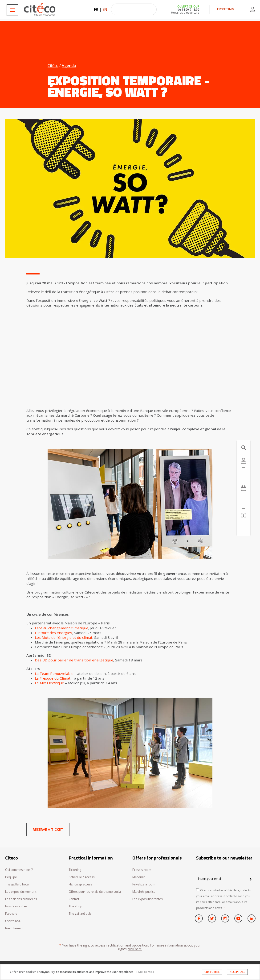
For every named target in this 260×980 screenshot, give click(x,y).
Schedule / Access (82, 877)
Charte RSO (13, 921)
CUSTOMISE (212, 972)
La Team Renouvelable (54, 673)
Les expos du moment (21, 892)
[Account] (244, 461)
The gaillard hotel (17, 884)
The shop (75, 906)
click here (135, 949)
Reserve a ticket (48, 829)
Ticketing (75, 870)
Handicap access (81, 884)
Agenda (69, 66)
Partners (11, 914)
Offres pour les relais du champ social (95, 892)
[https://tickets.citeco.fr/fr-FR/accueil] (244, 474)
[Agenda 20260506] (244, 488)
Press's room (142, 870)
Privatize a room (144, 884)
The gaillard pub (80, 914)
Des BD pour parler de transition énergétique (74, 660)
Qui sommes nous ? (19, 870)
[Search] (244, 502)
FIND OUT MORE (145, 972)
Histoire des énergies (53, 633)
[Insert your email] (224, 879)
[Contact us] (244, 529)
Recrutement (14, 928)
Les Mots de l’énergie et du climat (64, 637)
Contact (74, 899)
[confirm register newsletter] (250, 880)
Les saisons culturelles (21, 899)
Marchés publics (144, 892)
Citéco (53, 66)
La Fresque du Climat (53, 678)
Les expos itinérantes (148, 899)
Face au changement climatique (62, 628)
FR (96, 9)
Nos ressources (16, 906)
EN (105, 9)
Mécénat (138, 877)
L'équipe (11, 877)
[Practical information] (244, 515)
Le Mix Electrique (49, 683)
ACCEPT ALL (237, 972)
